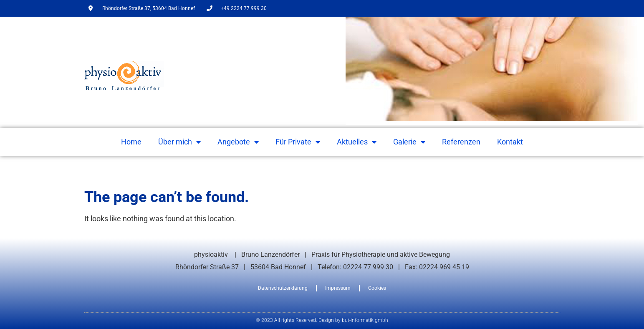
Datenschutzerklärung (283, 288)
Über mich (179, 142)
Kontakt (510, 142)
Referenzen (461, 142)
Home (131, 142)
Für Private (298, 142)
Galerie (409, 142)
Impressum (338, 288)
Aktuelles (357, 142)
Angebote (238, 142)
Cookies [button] (377, 288)
